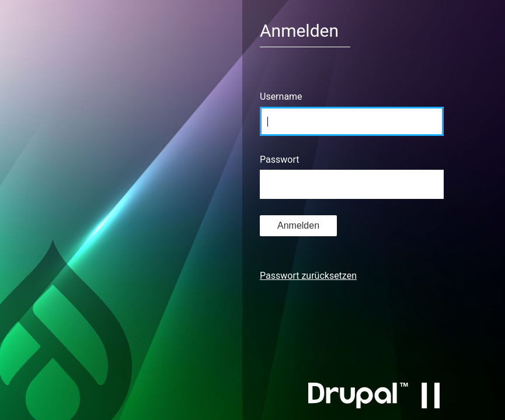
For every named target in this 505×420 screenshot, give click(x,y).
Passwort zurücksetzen (308, 276)
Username (281, 97)
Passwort (279, 160)
